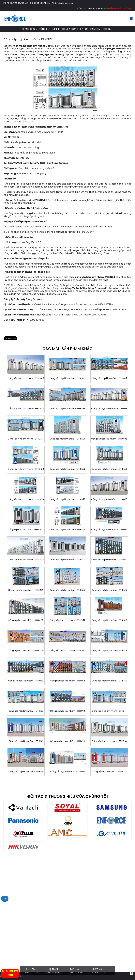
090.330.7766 (76, 973)
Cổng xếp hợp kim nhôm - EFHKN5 (67, 741)
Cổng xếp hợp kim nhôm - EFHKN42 (67, 378)
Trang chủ (28, 29)
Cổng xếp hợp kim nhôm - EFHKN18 (26, 620)
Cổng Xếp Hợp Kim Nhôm (53, 29)
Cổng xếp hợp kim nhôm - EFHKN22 (109, 560)
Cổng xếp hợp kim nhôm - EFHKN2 (67, 771)
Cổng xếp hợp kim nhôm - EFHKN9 (26, 711)
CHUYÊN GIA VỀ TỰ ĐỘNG (118, 8)
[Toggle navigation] (131, 19)
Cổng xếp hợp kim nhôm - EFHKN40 (26, 409)
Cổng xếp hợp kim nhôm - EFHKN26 (67, 529)
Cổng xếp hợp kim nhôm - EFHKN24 (26, 560)
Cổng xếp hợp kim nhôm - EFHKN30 (26, 499)
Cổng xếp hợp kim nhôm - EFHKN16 (109, 620)
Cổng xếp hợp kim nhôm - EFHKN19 (109, 590)
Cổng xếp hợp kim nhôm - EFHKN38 (109, 409)
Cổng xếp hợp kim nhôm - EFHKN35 (109, 439)
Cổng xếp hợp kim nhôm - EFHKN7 (109, 711)
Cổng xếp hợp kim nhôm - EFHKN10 (109, 681)
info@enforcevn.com (64, 3)
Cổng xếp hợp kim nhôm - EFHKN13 (109, 650)
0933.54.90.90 (54, 973)
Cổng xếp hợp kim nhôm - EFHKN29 (67, 499)
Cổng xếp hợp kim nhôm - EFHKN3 (26, 771)
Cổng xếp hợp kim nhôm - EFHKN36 (67, 439)
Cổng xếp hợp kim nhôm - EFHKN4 (109, 741)
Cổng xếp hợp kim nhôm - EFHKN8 (67, 711)
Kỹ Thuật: (54, 969)
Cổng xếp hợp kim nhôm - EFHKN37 (26, 439)
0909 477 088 (10, 973)
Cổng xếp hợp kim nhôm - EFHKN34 (29, 39)
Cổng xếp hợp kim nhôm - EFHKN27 (26, 529)
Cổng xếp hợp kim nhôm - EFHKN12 (26, 681)
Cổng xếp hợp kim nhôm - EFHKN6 (26, 741)
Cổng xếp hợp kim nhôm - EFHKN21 (26, 590)
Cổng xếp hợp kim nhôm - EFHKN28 (109, 499)
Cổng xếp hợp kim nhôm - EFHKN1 (109, 771)
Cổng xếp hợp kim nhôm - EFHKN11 (67, 681)
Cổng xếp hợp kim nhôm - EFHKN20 (67, 590)
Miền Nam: (76, 969)
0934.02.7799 (31, 973)
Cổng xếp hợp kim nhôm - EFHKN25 (109, 529)
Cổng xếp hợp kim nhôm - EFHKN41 (109, 378)
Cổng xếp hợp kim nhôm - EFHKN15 (26, 650)
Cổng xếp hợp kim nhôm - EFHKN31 (109, 469)
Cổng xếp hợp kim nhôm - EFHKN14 (67, 650)
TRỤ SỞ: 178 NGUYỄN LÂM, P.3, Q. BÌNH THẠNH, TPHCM (29, 3)
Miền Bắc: (31, 969)
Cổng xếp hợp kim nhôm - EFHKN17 (67, 620)
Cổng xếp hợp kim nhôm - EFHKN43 (26, 378)
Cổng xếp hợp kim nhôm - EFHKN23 (67, 560)
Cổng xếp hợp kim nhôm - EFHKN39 (67, 409)
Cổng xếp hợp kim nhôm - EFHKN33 (26, 469)
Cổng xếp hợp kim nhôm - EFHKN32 (67, 469)
